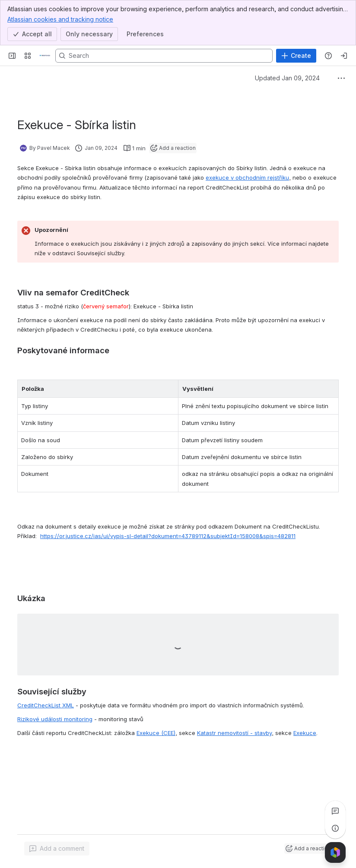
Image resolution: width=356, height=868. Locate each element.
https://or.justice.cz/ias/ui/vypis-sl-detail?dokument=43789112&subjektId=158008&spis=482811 (168, 536)
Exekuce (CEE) (156, 733)
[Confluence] (45, 56)
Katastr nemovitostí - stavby (234, 733)
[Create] (296, 56)
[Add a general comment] (57, 849)
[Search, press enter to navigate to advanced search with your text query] (164, 56)
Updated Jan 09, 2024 (287, 78)
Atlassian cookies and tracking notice (60, 19)
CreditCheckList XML (46, 705)
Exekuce (305, 733)
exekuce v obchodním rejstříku (247, 177)
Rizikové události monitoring (55, 719)
